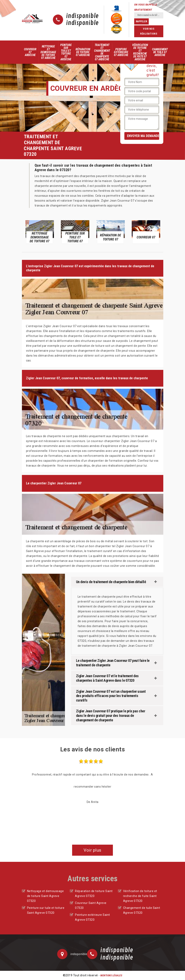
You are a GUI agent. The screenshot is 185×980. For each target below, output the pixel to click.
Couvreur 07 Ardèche (30, 52)
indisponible (82, 16)
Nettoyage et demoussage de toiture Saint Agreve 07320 (45, 896)
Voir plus (92, 850)
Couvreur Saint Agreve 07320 (91, 905)
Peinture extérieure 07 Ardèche (121, 52)
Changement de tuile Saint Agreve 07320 (142, 910)
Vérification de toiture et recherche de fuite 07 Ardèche (140, 52)
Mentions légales (111, 976)
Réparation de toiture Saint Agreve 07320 (94, 894)
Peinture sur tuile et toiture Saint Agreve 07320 (46, 910)
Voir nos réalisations (149, 31)
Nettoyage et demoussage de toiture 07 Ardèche (48, 52)
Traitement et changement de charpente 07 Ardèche (102, 52)
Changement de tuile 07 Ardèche (160, 52)
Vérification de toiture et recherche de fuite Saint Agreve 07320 (140, 896)
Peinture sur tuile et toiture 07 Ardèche (66, 52)
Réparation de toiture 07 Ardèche (83, 52)
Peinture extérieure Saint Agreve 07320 (92, 917)
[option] (40, 232)
